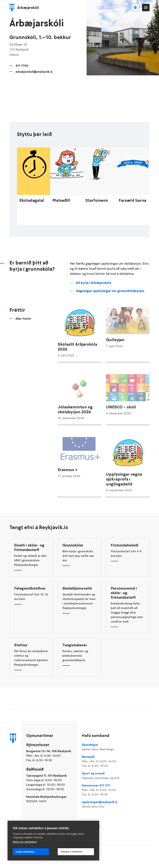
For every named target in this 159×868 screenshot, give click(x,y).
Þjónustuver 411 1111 (104, 790)
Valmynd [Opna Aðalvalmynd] (146, 8)
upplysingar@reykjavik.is (104, 804)
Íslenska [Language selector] (135, 8)
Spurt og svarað (104, 776)
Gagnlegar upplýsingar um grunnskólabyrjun (110, 302)
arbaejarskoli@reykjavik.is (34, 72)
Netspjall (104, 761)
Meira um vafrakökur (25, 842)
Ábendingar (104, 747)
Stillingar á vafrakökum (72, 852)
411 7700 (22, 66)
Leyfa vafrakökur (25, 852)
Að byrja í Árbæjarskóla (93, 294)
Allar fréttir (23, 330)
